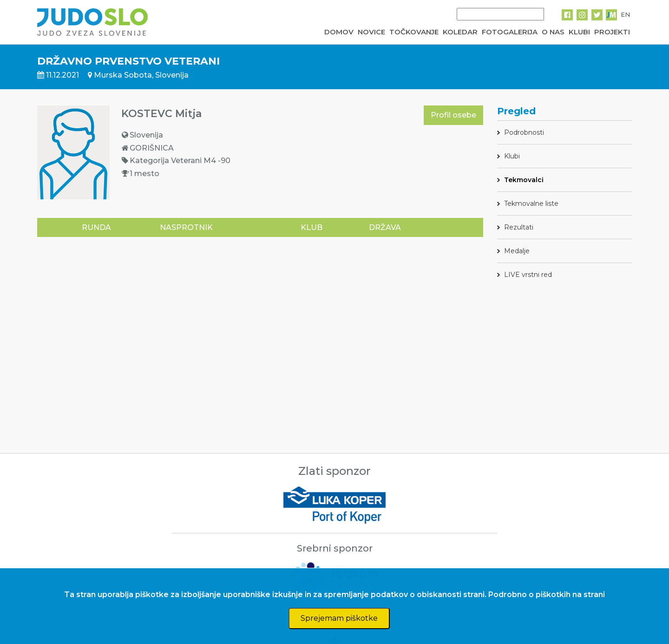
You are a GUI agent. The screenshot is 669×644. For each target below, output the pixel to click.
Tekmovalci (524, 180)
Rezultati (519, 227)
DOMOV (339, 32)
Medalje (517, 251)
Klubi (512, 156)
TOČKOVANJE (414, 32)
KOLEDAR (460, 32)
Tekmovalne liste (531, 204)
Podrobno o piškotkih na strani (547, 595)
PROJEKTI (612, 32)
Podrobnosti (524, 132)
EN (625, 14)
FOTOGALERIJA (510, 32)
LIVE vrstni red (528, 275)
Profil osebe (453, 115)
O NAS (553, 32)
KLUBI (579, 32)
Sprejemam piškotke (339, 618)
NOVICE (371, 32)
